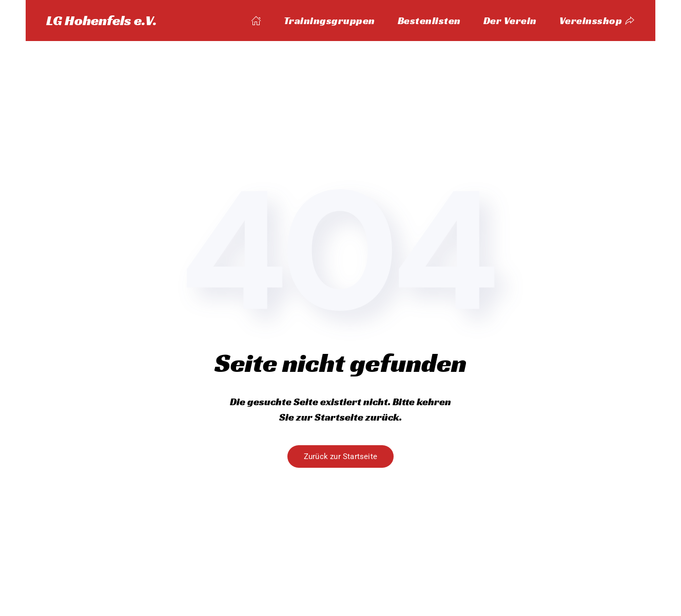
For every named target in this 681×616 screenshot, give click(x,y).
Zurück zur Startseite (341, 456)
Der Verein (510, 21)
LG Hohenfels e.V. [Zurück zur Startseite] (102, 20)
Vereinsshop (597, 21)
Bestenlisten (429, 21)
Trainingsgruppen (329, 21)
